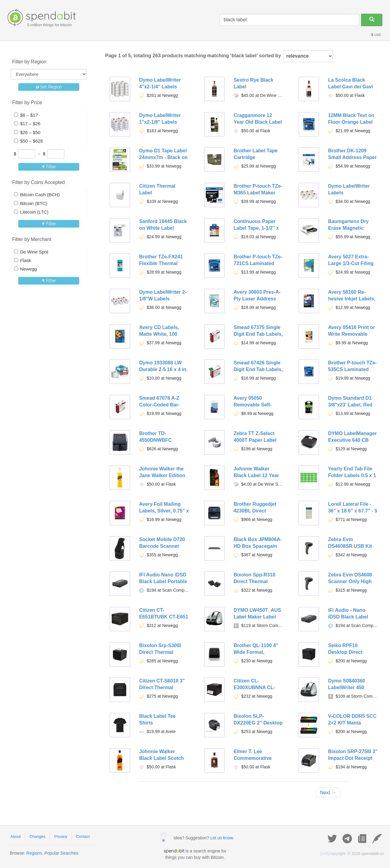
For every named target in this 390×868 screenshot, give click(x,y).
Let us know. (222, 838)
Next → (328, 793)
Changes (37, 836)
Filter (49, 167)
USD (376, 35)
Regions (34, 853)
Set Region (49, 87)
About (16, 836)
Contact (83, 836)
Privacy (61, 836)
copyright (333, 854)
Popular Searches (61, 853)
